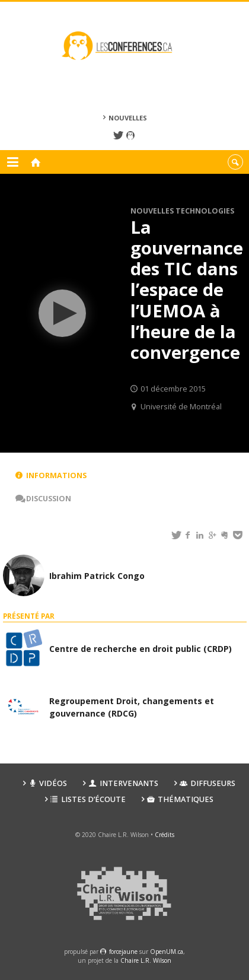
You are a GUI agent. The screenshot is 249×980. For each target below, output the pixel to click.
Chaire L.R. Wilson (146, 960)
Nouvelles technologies (182, 211)
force (123, 952)
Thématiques (180, 799)
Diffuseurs (207, 783)
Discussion (43, 499)
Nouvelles (128, 118)
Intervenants (123, 783)
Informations (51, 475)
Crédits (165, 835)
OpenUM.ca (167, 952)
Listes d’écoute (88, 799)
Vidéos (48, 783)
